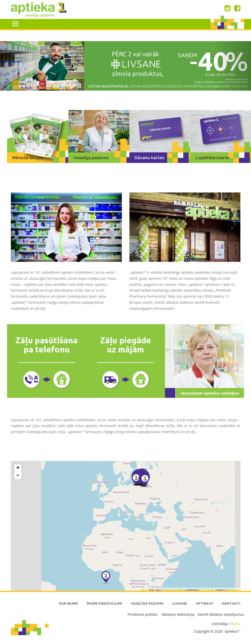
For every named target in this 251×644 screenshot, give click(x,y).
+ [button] (18, 525)
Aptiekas (205, 604)
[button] (19, 66)
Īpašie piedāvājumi (104, 604)
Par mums (69, 604)
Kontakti (231, 604)
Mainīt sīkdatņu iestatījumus (221, 614)
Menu (15, 24)
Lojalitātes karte (213, 158)
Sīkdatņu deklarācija (178, 614)
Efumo (235, 624)
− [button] (18, 533)
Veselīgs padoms (91, 158)
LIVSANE (180, 604)
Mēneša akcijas (28, 158)
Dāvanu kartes (149, 158)
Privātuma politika (142, 614)
